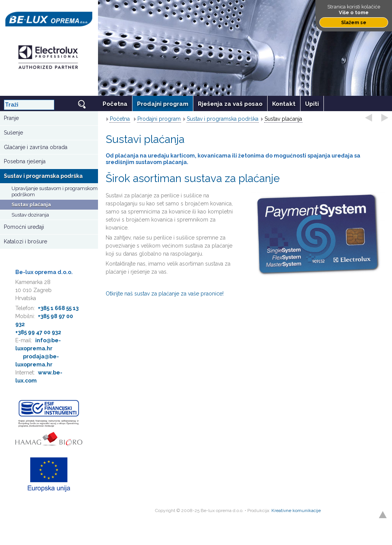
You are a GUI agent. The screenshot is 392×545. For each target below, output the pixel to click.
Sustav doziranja (30, 215)
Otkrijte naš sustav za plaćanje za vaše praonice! (165, 294)
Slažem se (354, 22)
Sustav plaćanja (31, 204)
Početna (120, 119)
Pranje (11, 118)
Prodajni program (159, 119)
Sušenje (13, 133)
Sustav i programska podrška (43, 176)
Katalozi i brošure (25, 241)
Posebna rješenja (25, 161)
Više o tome (354, 12)
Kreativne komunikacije (296, 511)
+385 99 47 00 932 (38, 332)
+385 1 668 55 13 (58, 308)
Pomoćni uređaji (24, 227)
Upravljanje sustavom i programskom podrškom (55, 191)
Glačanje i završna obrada (36, 147)
